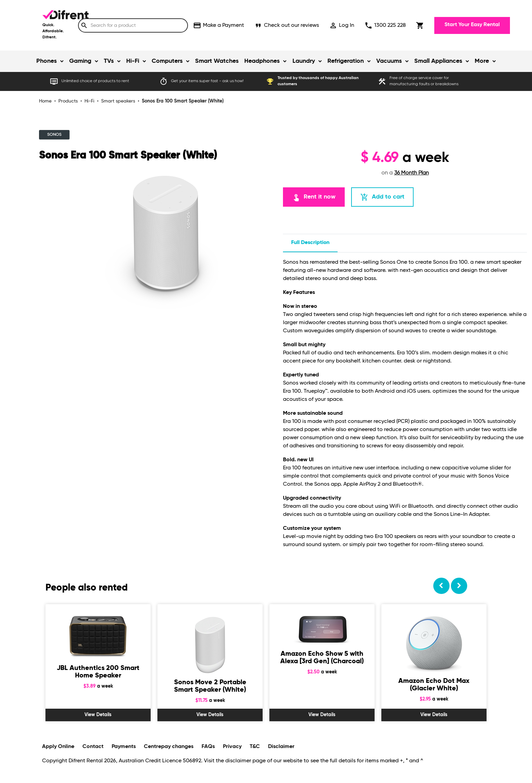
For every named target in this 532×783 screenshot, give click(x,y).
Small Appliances (438, 61)
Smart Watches (217, 61)
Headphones (262, 61)
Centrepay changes (169, 747)
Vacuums (389, 61)
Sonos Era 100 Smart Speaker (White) (183, 101)
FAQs (208, 747)
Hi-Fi (133, 61)
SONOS (54, 135)
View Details (98, 715)
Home (45, 101)
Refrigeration (346, 61)
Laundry (304, 61)
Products (68, 101)
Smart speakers (118, 101)
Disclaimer (281, 747)
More (482, 61)
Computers (167, 61)
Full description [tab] (310, 243)
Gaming (80, 61)
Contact (93, 747)
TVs (109, 61)
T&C (255, 747)
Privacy (232, 747)
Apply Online (58, 747)
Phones (46, 61)
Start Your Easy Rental (472, 25)
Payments (124, 747)
